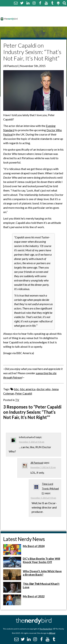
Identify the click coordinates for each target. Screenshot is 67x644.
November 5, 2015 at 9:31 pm (32, 442)
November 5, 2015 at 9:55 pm (43, 498)
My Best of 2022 (34, 596)
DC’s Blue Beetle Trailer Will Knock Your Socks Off (41, 560)
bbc (16, 389)
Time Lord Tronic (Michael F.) (50, 488)
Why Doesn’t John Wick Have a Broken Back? (42, 573)
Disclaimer (53, 14)
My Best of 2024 (34, 546)
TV (17, 400)
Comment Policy (31, 14)
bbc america (28, 389)
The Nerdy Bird (46, 629)
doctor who (44, 389)
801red (52, 633)
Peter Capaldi (24, 393)
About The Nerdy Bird (35, 10)
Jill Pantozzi (37, 463)
